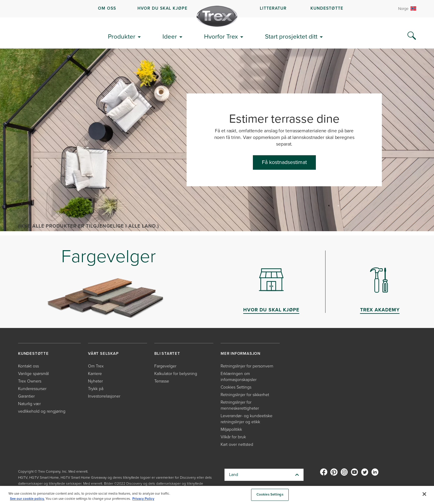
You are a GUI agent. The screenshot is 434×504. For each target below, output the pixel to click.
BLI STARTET (167, 353)
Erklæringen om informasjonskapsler (239, 377)
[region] (217, 495)
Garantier (26, 396)
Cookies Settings (236, 387)
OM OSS (107, 8)
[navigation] (217, 9)
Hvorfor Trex (221, 36)
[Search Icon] (412, 36)
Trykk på (96, 389)
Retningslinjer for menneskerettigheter (240, 405)
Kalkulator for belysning (176, 374)
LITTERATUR (273, 8)
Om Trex (96, 366)
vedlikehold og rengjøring (42, 411)
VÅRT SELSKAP (103, 353)
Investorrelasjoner (104, 396)
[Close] (424, 494)
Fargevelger (165, 366)
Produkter (122, 36)
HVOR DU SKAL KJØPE (162, 8)
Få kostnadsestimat (284, 162)
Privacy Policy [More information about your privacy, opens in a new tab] (143, 499)
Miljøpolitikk (231, 429)
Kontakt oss (28, 366)
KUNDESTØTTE (327, 8)
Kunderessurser (32, 389)
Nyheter (95, 381)
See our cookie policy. (27, 499)
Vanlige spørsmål (33, 374)
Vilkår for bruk (233, 437)
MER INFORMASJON (241, 353)
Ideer (170, 36)
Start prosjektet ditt (291, 36)
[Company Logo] (217, 16)
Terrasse (162, 381)
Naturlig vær (29, 404)
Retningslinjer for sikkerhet (245, 395)
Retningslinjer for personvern (247, 366)
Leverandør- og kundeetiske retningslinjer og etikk (247, 419)
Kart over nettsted (237, 444)
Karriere (95, 374)
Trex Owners (30, 381)
